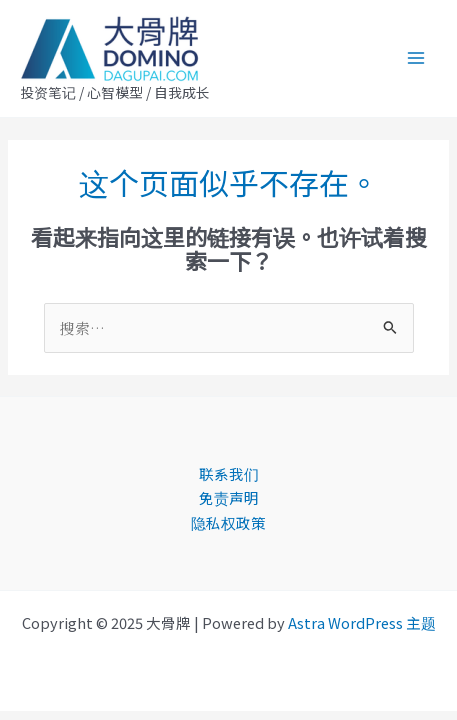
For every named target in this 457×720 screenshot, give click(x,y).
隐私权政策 (228, 522)
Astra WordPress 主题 (362, 622)
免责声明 (229, 497)
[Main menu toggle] (416, 58)
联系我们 (229, 473)
